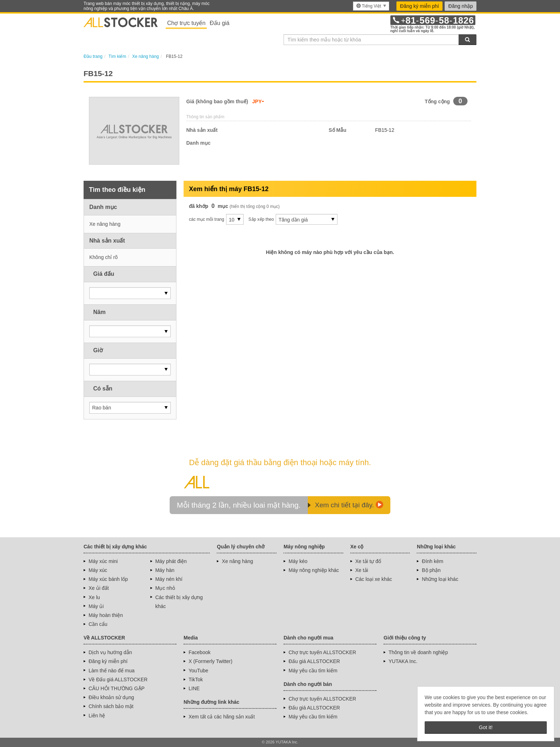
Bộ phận (431, 570)
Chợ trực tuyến (186, 23)
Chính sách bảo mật (111, 706)
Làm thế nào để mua (112, 671)
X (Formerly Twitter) (211, 661)
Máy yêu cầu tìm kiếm (313, 671)
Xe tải (362, 570)
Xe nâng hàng (237, 561)
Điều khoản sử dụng (111, 697)
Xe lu (94, 597)
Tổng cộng (437, 101)
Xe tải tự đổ (368, 561)
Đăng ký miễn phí (419, 6)
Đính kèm (432, 561)
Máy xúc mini (103, 561)
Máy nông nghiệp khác (314, 570)
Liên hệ (97, 716)
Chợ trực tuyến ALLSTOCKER (322, 652)
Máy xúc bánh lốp (108, 579)
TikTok (196, 679)
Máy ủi (96, 606)
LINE (194, 688)
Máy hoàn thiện (106, 615)
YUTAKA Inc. (403, 661)
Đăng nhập (461, 6)
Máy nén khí (169, 579)
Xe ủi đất (99, 588)
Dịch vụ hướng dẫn (110, 652)
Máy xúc (98, 570)
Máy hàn (165, 570)
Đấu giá (219, 23)
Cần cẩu (98, 624)
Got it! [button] (486, 727)
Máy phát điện (171, 561)
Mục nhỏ (165, 588)
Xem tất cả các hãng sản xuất (222, 717)
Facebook (199, 652)
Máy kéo (298, 561)
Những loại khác (440, 579)
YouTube (198, 671)
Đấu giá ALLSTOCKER (314, 661)
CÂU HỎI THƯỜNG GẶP (117, 688)
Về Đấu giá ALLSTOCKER (118, 679)
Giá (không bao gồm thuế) (217, 101)
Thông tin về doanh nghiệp (418, 652)
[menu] (371, 6)
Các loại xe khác (374, 579)
